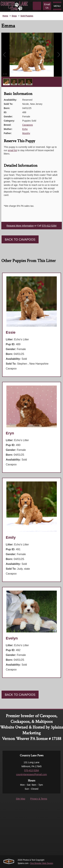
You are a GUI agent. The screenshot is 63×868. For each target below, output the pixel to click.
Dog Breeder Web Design (42, 863)
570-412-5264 (49, 226)
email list (12, 150)
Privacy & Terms (39, 799)
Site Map (20, 799)
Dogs (14, 16)
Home (5, 16)
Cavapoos (28, 125)
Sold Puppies (27, 16)
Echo (25, 129)
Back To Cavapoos (20, 240)
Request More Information (20, 226)
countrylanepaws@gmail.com (32, 774)
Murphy (26, 133)
